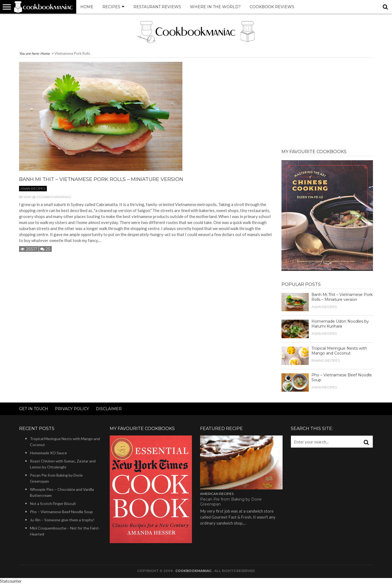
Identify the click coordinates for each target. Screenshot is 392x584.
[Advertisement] (327, 100)
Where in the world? (215, 7)
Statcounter (11, 581)
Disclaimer (109, 409)
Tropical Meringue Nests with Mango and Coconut (339, 351)
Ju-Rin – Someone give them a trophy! (62, 520)
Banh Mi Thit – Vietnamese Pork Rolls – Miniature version (101, 179)
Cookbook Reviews (272, 7)
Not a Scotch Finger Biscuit (53, 503)
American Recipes (217, 494)
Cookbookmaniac (193, 571)
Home (87, 7)
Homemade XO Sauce (48, 453)
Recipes (111, 7)
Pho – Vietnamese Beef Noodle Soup (61, 512)
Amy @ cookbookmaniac (48, 197)
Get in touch (34, 409)
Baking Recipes (326, 360)
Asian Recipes (33, 188)
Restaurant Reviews (157, 7)
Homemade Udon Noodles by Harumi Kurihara (340, 324)
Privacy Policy (72, 409)
